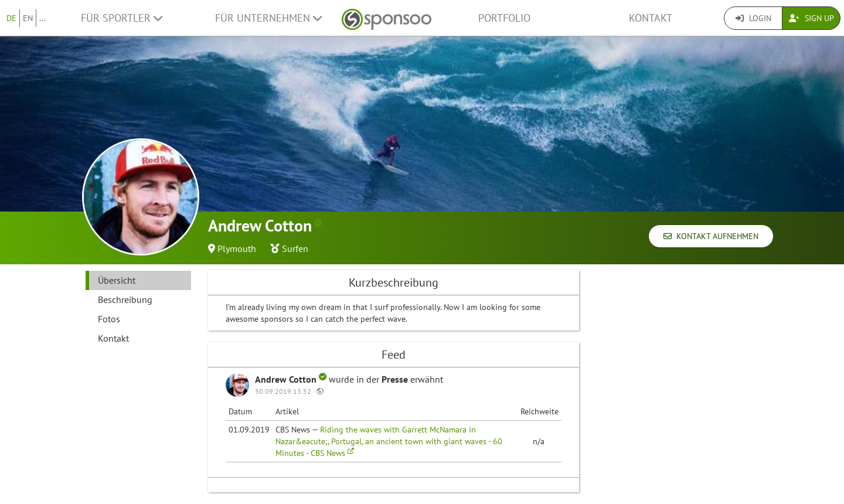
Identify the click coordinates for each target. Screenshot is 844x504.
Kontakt (651, 18)
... (42, 18)
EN (28, 18)
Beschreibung (125, 299)
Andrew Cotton (292, 379)
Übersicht (117, 280)
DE (11, 18)
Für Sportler (122, 18)
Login (753, 18)
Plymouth (237, 248)
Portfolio (504, 18)
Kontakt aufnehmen (711, 236)
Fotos (109, 319)
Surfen (295, 248)
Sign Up (811, 18)
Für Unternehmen (268, 18)
